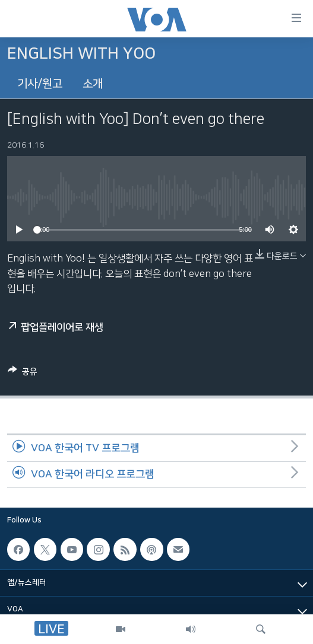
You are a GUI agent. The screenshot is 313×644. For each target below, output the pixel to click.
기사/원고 (40, 84)
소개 (93, 84)
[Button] (23, 374)
